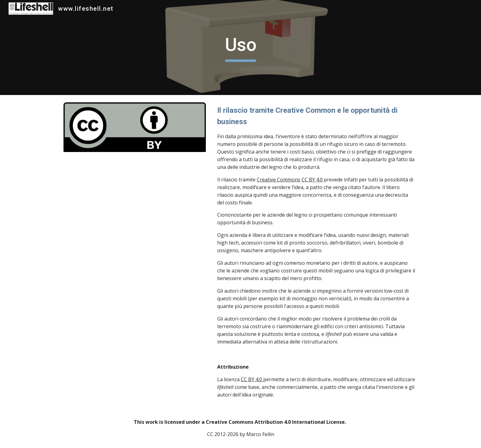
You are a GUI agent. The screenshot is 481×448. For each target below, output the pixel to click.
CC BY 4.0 (312, 180)
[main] (240, 47)
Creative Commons (279, 180)
